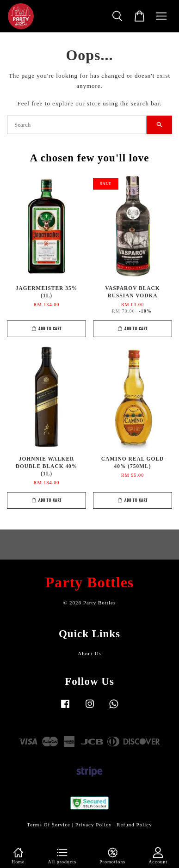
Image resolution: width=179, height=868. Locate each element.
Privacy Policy (94, 825)
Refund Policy (134, 825)
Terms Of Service (49, 825)
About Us (89, 653)
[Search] (77, 125)
